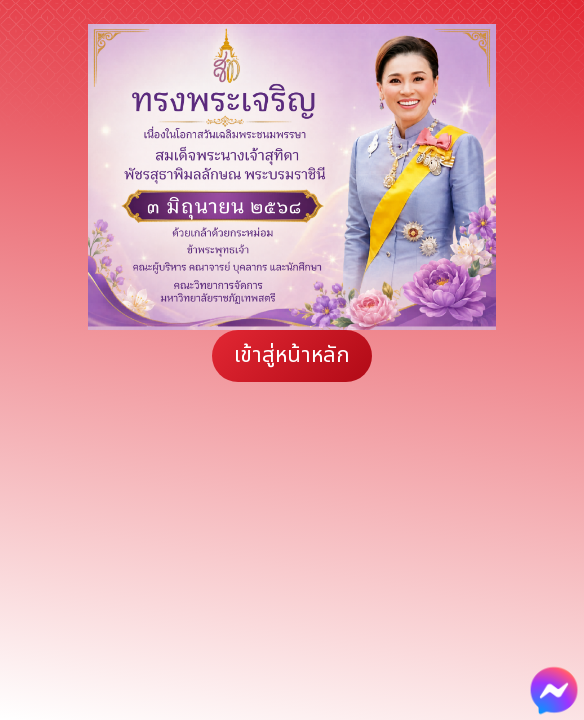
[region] (292, 177)
